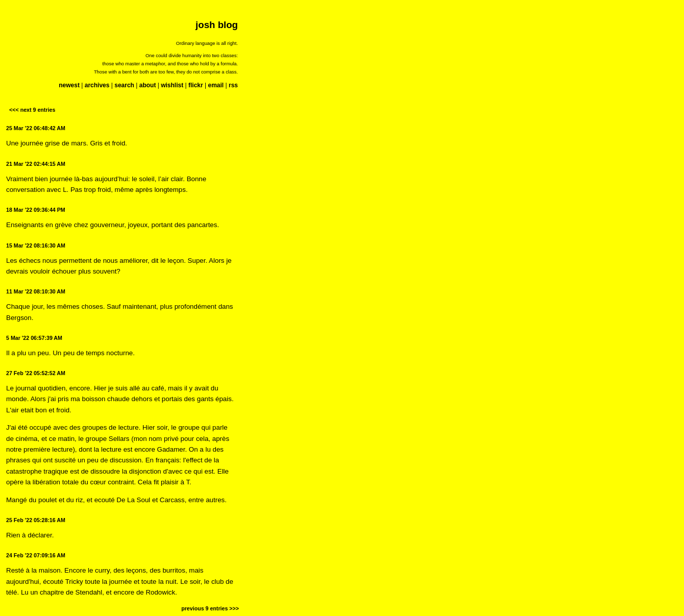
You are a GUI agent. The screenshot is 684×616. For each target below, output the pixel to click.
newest (69, 85)
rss (233, 85)
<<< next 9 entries (32, 110)
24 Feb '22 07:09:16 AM (36, 555)
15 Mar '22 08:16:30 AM (36, 245)
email (216, 85)
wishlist (172, 85)
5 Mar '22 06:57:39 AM (34, 338)
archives (97, 85)
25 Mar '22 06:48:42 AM (36, 128)
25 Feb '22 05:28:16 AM (36, 520)
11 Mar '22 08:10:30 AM (36, 291)
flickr (196, 85)
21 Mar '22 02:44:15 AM (36, 164)
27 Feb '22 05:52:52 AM (36, 373)
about (148, 85)
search (124, 85)
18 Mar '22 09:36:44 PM (36, 210)
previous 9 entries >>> (210, 608)
